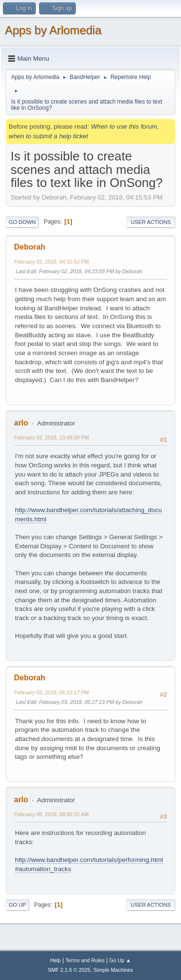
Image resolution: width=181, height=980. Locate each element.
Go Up (17, 905)
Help (56, 960)
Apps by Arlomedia (53, 30)
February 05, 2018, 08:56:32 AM (51, 814)
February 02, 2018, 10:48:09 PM (51, 437)
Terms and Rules (85, 960)
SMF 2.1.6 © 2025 (69, 970)
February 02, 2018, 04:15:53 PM (51, 262)
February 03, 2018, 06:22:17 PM (51, 692)
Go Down (22, 222)
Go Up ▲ (120, 960)
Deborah (30, 247)
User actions (151, 222)
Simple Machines (113, 970)
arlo (21, 423)
